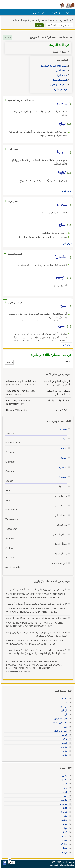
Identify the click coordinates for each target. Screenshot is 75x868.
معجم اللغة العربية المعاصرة (53, 66)
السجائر (63, 448)
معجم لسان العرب (58, 85)
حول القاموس (38, 13)
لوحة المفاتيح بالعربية (60, 13)
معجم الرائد (61, 75)
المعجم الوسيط (59, 80)
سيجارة (63, 429)
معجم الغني (61, 71)
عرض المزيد (66, 191)
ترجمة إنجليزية (60, 89)
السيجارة (62, 467)
